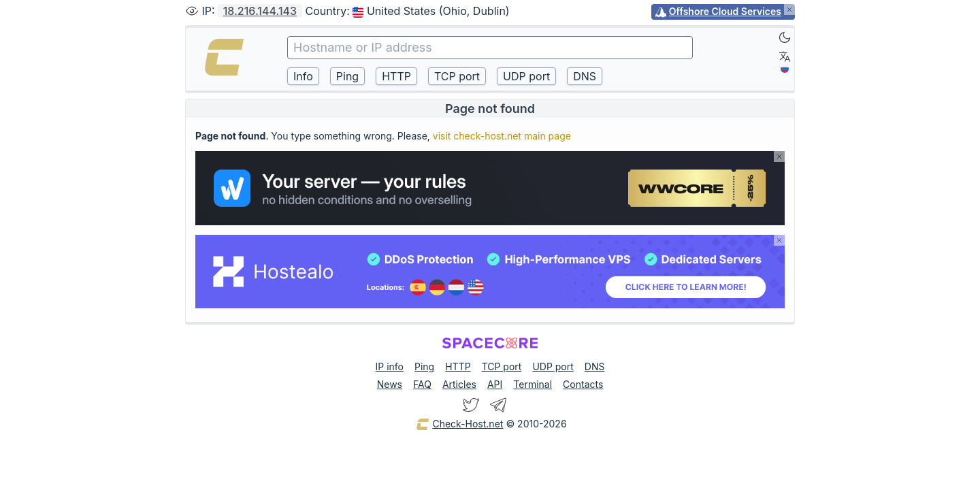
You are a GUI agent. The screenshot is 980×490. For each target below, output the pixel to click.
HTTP (458, 366)
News (390, 384)
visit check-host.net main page (502, 136)
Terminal (533, 384)
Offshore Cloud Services (725, 11)
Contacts (583, 384)
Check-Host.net (459, 425)
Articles (459, 384)
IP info (390, 366)
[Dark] (785, 37)
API (495, 384)
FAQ (422, 384)
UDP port (553, 366)
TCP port (502, 366)
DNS (595, 366)
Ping (424, 366)
